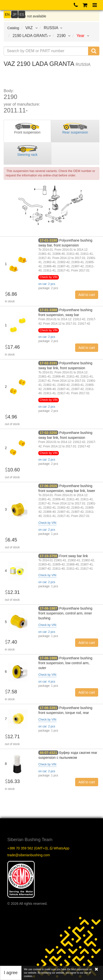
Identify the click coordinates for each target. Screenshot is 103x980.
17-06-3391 (48, 708)
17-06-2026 (48, 486)
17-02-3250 (48, 433)
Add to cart (87, 295)
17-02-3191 (48, 363)
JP (14, 14)
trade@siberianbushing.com (29, 855)
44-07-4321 (48, 753)
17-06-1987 (48, 608)
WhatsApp (60, 848)
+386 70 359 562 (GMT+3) (28, 848)
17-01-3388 (48, 310)
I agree (11, 973)
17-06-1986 (48, 658)
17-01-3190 (48, 240)
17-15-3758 (48, 556)
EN (7, 14)
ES (22, 14)
